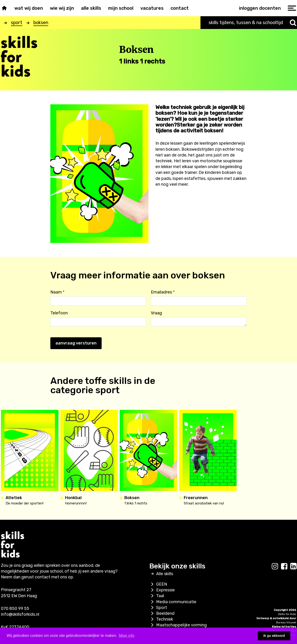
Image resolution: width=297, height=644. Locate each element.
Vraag (156, 313)
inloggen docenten (260, 8)
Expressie (162, 590)
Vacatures (152, 8)
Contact (180, 8)
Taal (157, 596)
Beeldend (162, 613)
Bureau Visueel (286, 622)
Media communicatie (173, 602)
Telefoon (59, 313)
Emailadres (163, 292)
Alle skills (91, 8)
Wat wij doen (29, 8)
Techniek (161, 619)
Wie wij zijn (62, 8)
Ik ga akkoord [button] (274, 636)
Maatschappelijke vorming (178, 625)
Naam (57, 292)
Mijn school (121, 8)
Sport (158, 608)
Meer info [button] (127, 636)
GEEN (158, 584)
